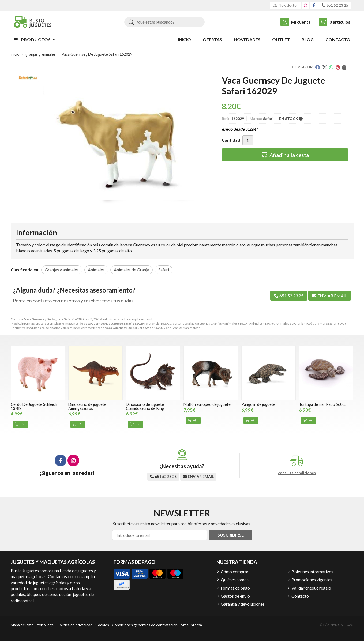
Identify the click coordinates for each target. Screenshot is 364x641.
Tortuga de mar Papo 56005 (323, 404)
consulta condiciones (297, 473)
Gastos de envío (235, 596)
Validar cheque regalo (311, 588)
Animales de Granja (290, 323)
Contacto (300, 596)
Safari (333, 323)
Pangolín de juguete (258, 404)
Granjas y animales (224, 323)
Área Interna (191, 625)
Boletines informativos (312, 571)
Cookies (102, 625)
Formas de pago (235, 588)
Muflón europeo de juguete (207, 404)
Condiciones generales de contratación (145, 625)
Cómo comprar (235, 571)
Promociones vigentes (312, 580)
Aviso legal (46, 625)
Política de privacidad (75, 625)
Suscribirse (231, 535)
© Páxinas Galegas (337, 625)
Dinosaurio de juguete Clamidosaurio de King (145, 406)
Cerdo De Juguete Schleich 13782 (34, 406)
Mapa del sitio (22, 625)
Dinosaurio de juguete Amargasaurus (87, 406)
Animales (256, 323)
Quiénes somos (235, 580)
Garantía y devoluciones (243, 604)
